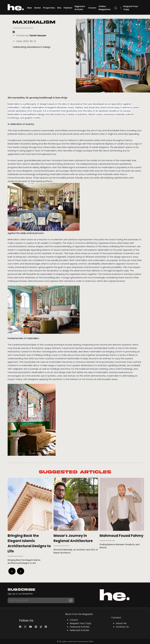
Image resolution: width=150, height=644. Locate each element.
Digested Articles (80, 8)
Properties (49, 8)
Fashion (68, 8)
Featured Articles (80, 627)
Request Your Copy (131, 8)
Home (37, 8)
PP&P (91, 641)
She (59, 8)
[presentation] (12, 571)
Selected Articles (79, 630)
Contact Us (122, 627)
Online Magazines (105, 8)
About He (121, 623)
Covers (92, 8)
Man (30, 8)
